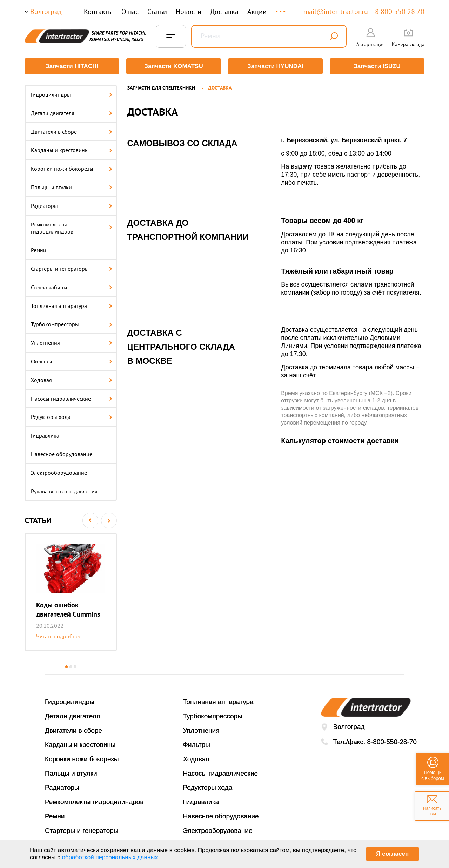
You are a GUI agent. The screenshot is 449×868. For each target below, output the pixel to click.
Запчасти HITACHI (72, 66)
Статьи (157, 12)
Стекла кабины (72, 287)
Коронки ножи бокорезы (72, 169)
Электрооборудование (59, 473)
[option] (71, 592)
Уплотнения (72, 343)
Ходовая (72, 380)
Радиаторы (72, 206)
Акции (257, 12)
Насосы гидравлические (72, 399)
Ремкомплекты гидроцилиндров (72, 228)
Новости (189, 12)
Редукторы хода (72, 417)
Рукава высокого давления (64, 491)
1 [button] (66, 667)
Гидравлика (45, 435)
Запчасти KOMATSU (173, 66)
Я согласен (392, 854)
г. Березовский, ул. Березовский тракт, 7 (344, 140)
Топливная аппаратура (72, 306)
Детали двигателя (72, 113)
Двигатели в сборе (72, 132)
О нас (130, 12)
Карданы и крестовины (72, 150)
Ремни (39, 250)
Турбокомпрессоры (72, 324)
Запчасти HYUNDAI (275, 66)
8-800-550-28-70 (392, 742)
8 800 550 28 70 (400, 12)
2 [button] (71, 667)
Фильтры (72, 361)
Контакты (98, 12)
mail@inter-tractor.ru (336, 12)
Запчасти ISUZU (377, 66)
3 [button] (75, 667)
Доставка (224, 12)
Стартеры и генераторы (72, 269)
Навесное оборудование (62, 454)
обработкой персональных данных (110, 857)
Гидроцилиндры (72, 94)
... (281, 8)
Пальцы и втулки (72, 187)
